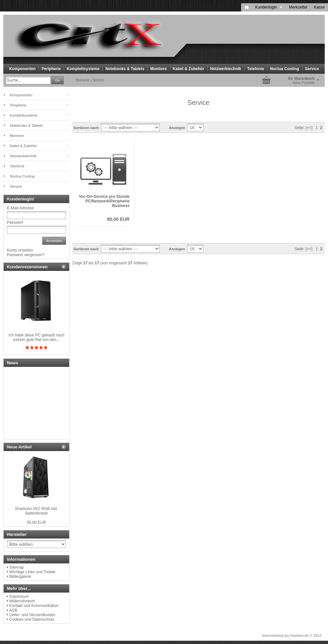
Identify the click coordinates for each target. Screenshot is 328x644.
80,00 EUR (118, 219)
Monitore (159, 69)
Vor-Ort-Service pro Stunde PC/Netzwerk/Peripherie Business (104, 201)
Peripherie (51, 69)
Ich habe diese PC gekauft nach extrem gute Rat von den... (36, 337)
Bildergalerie (20, 577)
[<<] (309, 128)
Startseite (82, 80)
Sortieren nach (86, 128)
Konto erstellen (20, 250)
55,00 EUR (37, 522)
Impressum (19, 597)
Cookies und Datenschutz (32, 619)
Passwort (15, 222)
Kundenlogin (269, 7)
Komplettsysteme (83, 69)
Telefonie (256, 69)
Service (312, 69)
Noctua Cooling (285, 69)
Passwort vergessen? (26, 255)
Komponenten (22, 69)
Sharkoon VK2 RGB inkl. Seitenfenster (36, 511)
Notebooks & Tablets (125, 69)
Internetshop (273, 635)
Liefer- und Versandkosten (32, 615)
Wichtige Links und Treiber (32, 572)
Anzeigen (177, 128)
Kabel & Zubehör (189, 69)
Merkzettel (298, 7)
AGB (13, 610)
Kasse (319, 7)
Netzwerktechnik (226, 69)
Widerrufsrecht (22, 601)
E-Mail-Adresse (20, 208)
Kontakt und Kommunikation (34, 606)
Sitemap (16, 567)
